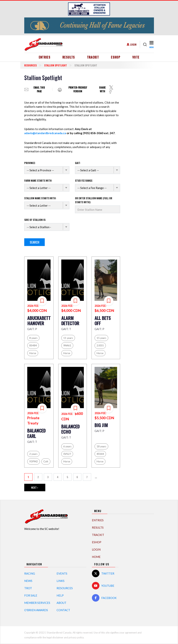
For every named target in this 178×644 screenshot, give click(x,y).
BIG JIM (101, 425)
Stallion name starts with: (40, 198)
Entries (45, 57)
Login (133, 44)
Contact (63, 610)
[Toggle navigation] (151, 44)
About (61, 603)
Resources (30, 65)
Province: (30, 163)
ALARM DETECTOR (70, 321)
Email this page (39, 89)
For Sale (31, 595)
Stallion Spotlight (56, 65)
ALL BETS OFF (103, 321)
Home (96, 557)
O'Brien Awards (36, 610)
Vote (136, 57)
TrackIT (93, 57)
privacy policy (76, 637)
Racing (30, 573)
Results (69, 57)
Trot (28, 588)
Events (62, 573)
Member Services (37, 603)
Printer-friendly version (78, 89)
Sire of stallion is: (35, 220)
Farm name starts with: (38, 180)
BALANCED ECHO (70, 429)
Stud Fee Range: (84, 180)
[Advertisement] (141, 131)
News (28, 581)
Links (61, 581)
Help (60, 595)
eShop (116, 57)
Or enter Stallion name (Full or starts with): (94, 200)
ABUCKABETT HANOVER (39, 321)
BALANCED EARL (36, 433)
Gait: (78, 163)
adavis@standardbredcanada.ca (45, 133)
